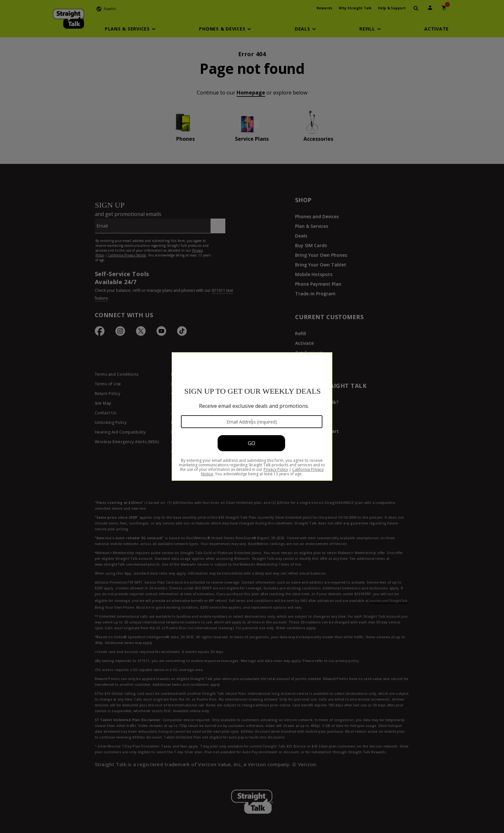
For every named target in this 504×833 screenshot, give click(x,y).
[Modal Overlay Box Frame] (252, 416)
